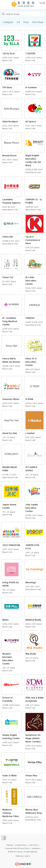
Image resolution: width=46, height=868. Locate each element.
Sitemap (10, 845)
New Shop (38, 22)
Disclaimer (36, 848)
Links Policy (33, 845)
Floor (26, 22)
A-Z (18, 22)
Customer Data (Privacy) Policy (17, 848)
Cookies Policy (21, 845)
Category (8, 22)
